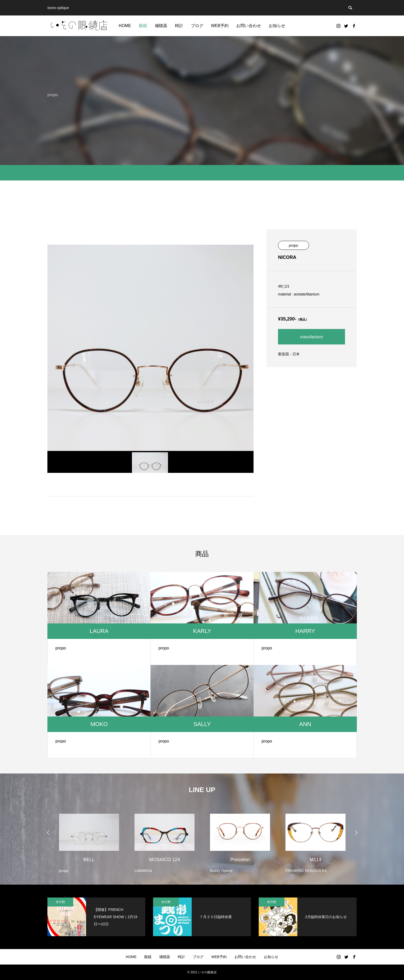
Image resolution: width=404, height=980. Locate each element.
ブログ (197, 26)
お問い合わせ (249, 26)
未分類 (60, 902)
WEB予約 (220, 26)
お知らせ (277, 26)
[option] (89, 840)
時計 (179, 26)
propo (293, 245)
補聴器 (161, 26)
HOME (125, 26)
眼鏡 (143, 26)
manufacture (312, 337)
